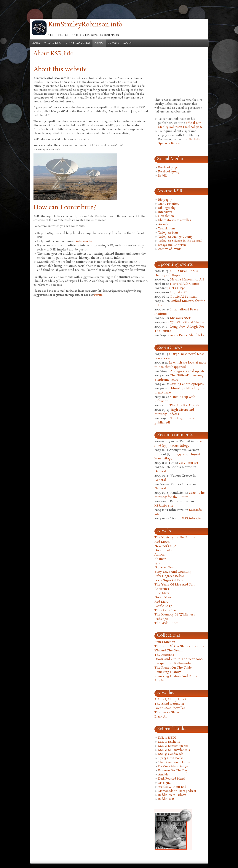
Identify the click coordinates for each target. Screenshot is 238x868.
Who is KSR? (53, 43)
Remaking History (168, 672)
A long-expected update (188, 371)
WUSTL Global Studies (187, 322)
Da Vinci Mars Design (173, 767)
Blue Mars (162, 593)
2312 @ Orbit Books (171, 758)
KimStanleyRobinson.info (85, 25)
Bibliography (167, 208)
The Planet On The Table (173, 668)
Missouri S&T (180, 318)
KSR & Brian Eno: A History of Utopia (176, 273)
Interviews (165, 212)
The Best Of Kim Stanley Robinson (180, 646)
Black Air (161, 717)
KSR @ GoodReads (171, 754)
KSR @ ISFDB (167, 738)
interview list (85, 242)
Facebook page (168, 168)
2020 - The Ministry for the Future (180, 495)
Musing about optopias (187, 384)
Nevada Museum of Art (187, 280)
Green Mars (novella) (170, 708)
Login (128, 43)
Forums (113, 43)
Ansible (163, 775)
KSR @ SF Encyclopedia (174, 750)
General (160, 471)
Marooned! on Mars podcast (177, 791)
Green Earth (163, 550)
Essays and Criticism (172, 245)
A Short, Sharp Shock (171, 700)
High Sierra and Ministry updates (174, 412)
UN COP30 (177, 288)
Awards (163, 225)
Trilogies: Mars (168, 233)
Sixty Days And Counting (173, 572)
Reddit (163, 176)
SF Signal (165, 783)
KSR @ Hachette (169, 742)
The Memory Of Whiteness (175, 615)
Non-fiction (166, 216)
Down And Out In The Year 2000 (179, 659)
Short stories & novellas (175, 220)
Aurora (159, 555)
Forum (98, 295)
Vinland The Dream (169, 651)
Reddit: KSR (166, 799)
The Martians (164, 655)
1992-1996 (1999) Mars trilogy (178, 444)
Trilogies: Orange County (175, 237)
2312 (157, 563)
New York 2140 (165, 546)
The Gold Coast (166, 610)
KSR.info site (164, 506)
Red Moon (162, 542)
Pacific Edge (163, 606)
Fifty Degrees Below (169, 576)
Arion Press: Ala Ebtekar (188, 335)
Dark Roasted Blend (171, 779)
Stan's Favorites (78, 43)
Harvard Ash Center (185, 284)
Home (36, 43)
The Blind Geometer (169, 704)
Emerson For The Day (173, 771)
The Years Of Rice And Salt (174, 585)
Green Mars (163, 598)
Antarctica (162, 589)
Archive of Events (170, 249)
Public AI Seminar (184, 297)
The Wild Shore (166, 623)
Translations (167, 229)
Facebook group (169, 172)
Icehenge (161, 619)
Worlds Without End (172, 787)
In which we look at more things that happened (181, 365)
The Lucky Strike (167, 712)
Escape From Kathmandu (173, 663)
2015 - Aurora (189, 463)
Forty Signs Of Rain (169, 580)
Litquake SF (178, 292)
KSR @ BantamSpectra (173, 746)
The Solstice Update (185, 406)
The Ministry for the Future (175, 538)
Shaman (160, 559)
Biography (165, 200)
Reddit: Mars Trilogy (172, 795)
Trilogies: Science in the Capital (180, 241)
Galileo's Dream (166, 568)
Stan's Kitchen (165, 642)
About (99, 43)
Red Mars (161, 602)
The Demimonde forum (174, 762)
